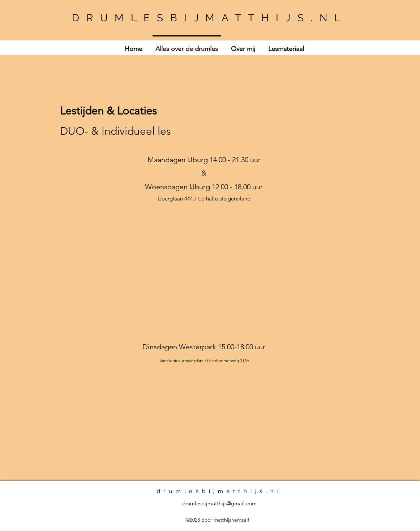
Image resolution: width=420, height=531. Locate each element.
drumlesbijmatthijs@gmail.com (219, 503)
